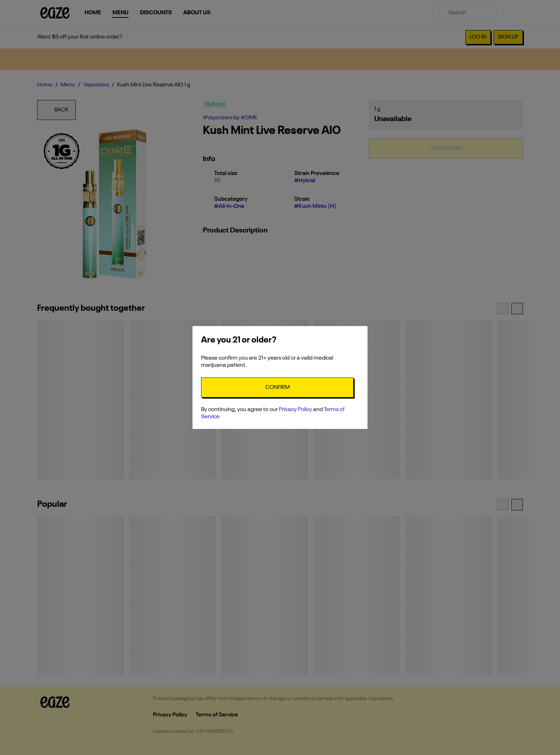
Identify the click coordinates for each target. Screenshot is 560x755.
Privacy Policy (296, 410)
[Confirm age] (277, 387)
